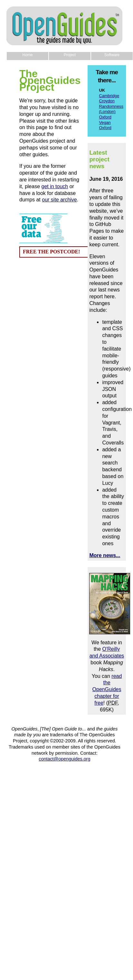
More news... (105, 555)
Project (70, 55)
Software (112, 55)
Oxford (105, 117)
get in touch (55, 186)
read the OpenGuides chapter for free (107, 689)
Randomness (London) (111, 109)
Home (27, 55)
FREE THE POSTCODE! (52, 252)
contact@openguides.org (64, 759)
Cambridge (109, 96)
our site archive (59, 200)
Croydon (107, 101)
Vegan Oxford (105, 125)
